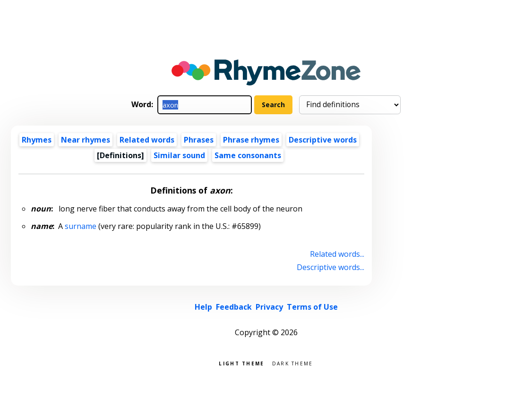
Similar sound (179, 155)
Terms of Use (312, 307)
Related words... (337, 254)
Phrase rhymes (251, 140)
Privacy (269, 307)
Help (203, 307)
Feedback (234, 307)
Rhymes (37, 140)
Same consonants (248, 155)
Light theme (241, 363)
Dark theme (293, 363)
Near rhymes (86, 140)
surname (81, 226)
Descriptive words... (330, 267)
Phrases (199, 140)
